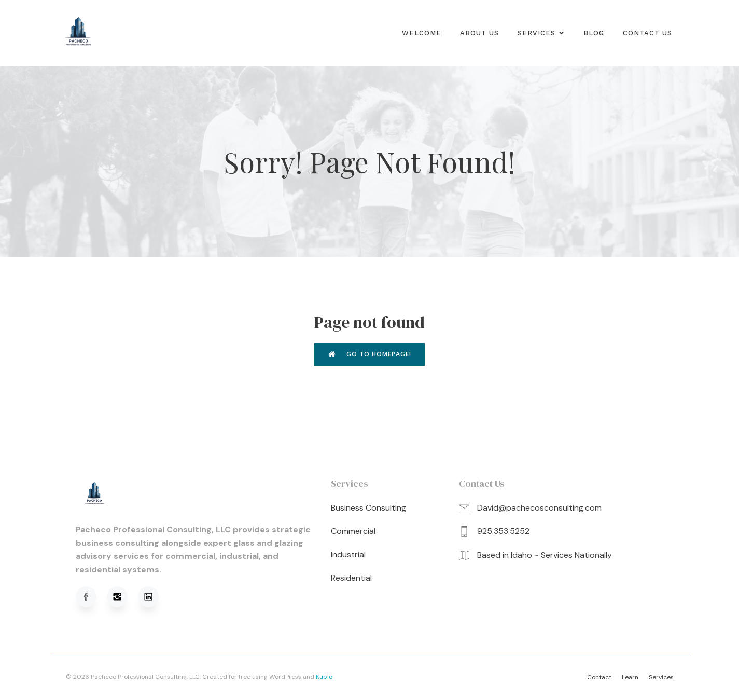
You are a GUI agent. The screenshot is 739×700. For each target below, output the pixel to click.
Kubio (324, 678)
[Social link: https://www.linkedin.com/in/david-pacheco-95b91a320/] (154, 598)
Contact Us (647, 33)
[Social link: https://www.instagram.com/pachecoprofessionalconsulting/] (122, 598)
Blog (594, 33)
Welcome (422, 33)
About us (479, 33)
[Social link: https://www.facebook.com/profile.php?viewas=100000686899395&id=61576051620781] (91, 598)
